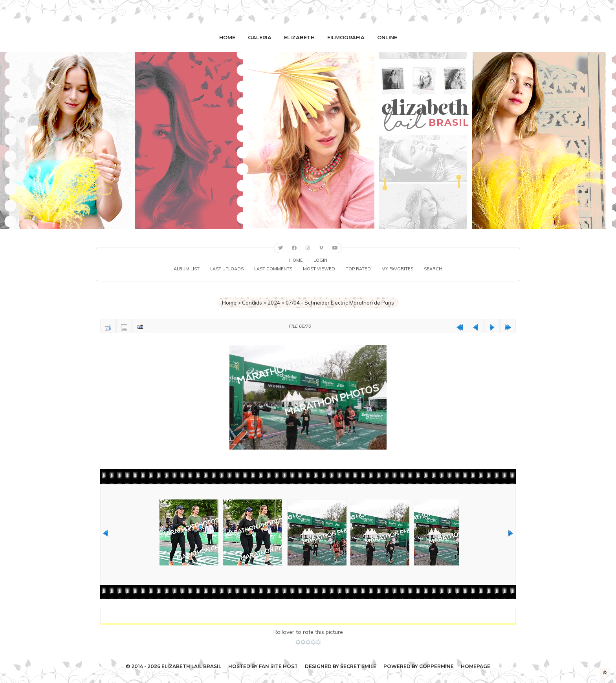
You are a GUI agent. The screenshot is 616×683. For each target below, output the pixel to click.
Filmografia (346, 37)
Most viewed (319, 269)
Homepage (476, 666)
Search (433, 269)
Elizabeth (299, 37)
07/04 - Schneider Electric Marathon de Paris (340, 303)
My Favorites (397, 269)
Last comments (273, 269)
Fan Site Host (278, 666)
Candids (252, 303)
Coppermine (436, 666)
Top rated (358, 269)
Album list (187, 269)
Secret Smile (358, 666)
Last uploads (227, 269)
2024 (274, 303)
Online (387, 37)
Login (320, 260)
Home (227, 37)
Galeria (260, 37)
